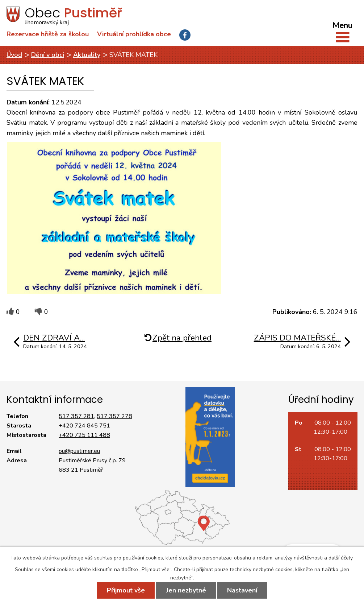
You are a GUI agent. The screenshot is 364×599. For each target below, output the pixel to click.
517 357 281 (76, 416)
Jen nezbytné (186, 590)
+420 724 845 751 (84, 426)
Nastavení (242, 590)
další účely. (341, 558)
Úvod (14, 55)
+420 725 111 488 (84, 435)
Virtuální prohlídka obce (134, 34)
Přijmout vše (126, 590)
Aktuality (87, 55)
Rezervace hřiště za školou (48, 34)
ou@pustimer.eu (79, 451)
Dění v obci (48, 55)
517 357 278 (114, 416)
